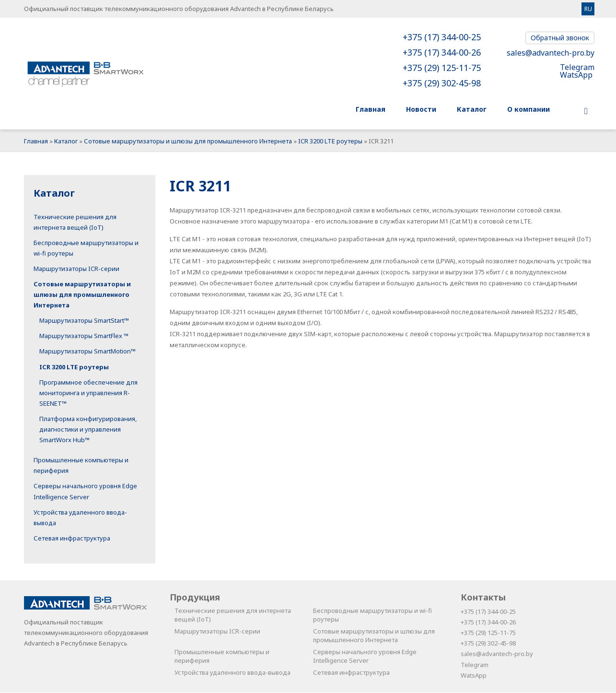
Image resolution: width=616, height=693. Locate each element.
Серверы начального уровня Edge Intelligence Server (365, 657)
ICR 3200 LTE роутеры (330, 141)
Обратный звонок (560, 38)
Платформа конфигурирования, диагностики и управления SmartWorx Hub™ (88, 430)
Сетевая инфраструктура (72, 539)
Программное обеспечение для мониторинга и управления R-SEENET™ (88, 393)
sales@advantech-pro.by (551, 53)
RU (588, 9)
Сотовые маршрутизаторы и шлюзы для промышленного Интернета (188, 141)
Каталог (66, 141)
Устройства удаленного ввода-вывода (232, 673)
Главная (36, 141)
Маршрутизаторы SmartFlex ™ (84, 336)
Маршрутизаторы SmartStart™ (84, 321)
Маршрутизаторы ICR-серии (76, 269)
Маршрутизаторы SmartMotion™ (87, 352)
